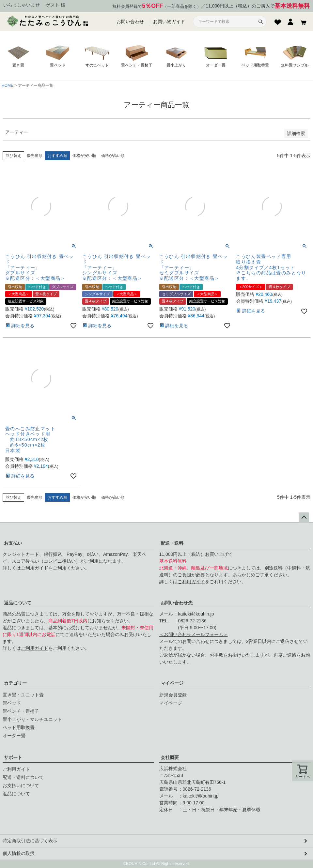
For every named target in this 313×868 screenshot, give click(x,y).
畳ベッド (12, 703)
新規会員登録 (173, 695)
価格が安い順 (84, 156)
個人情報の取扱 (19, 853)
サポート (13, 757)
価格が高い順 (113, 156)
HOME (8, 85)
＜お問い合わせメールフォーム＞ (194, 634)
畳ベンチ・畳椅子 (21, 711)
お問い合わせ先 (177, 603)
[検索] (260, 22)
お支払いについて (21, 785)
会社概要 (170, 757)
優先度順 (35, 156)
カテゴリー (15, 683)
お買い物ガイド (169, 22)
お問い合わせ (130, 22)
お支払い (13, 543)
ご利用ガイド (35, 568)
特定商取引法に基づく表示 (30, 841)
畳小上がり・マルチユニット (32, 719)
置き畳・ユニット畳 (23, 695)
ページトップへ (304, 518)
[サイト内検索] (226, 22)
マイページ (172, 683)
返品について (18, 603)
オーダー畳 (14, 736)
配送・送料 (172, 543)
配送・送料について (23, 777)
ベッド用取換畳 (19, 727)
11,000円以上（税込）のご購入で (258, 6)
